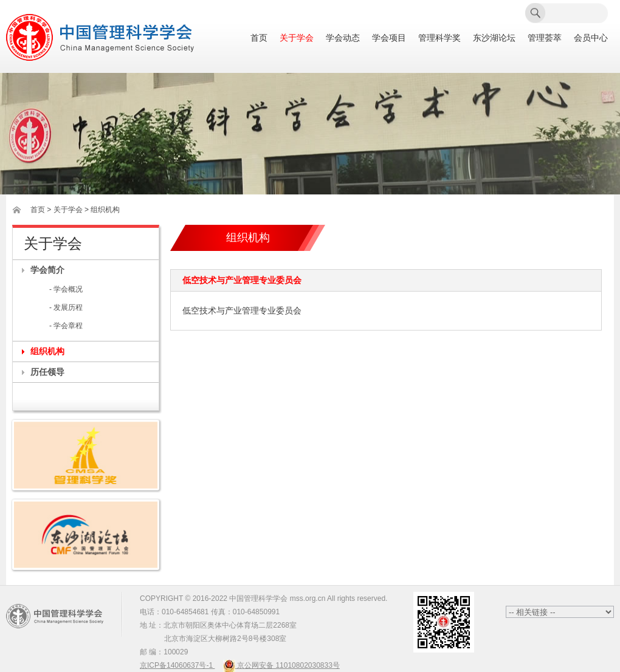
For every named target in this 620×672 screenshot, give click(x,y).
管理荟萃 (545, 38)
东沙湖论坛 (494, 38)
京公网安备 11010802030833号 (281, 665)
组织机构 (47, 351)
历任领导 (47, 372)
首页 (259, 38)
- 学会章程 (66, 326)
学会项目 (389, 38)
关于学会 (297, 38)
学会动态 (343, 38)
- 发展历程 (66, 307)
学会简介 (47, 270)
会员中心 (591, 38)
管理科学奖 (439, 38)
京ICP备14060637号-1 (177, 665)
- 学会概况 (66, 289)
